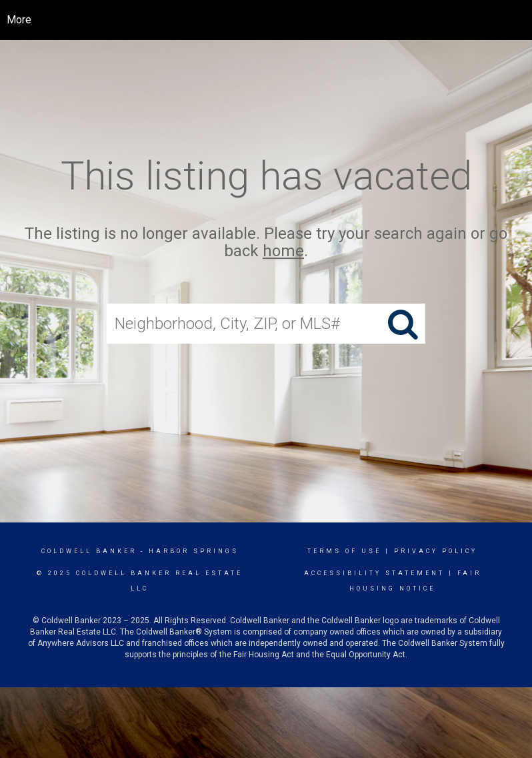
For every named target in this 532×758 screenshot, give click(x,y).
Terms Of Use (344, 551)
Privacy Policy (436, 551)
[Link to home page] (276, 20)
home (283, 252)
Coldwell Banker (89, 551)
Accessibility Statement (374, 573)
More (19, 20)
